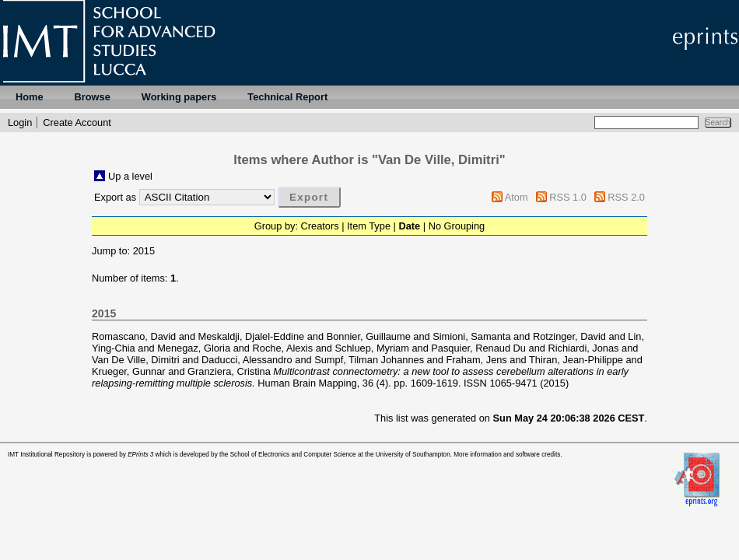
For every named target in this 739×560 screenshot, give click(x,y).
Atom (517, 197)
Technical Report (287, 97)
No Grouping (457, 226)
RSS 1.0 (568, 197)
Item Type (369, 226)
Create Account (77, 122)
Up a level (130, 176)
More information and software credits (507, 455)
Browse (93, 97)
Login (20, 122)
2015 (144, 251)
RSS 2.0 (626, 197)
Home (30, 97)
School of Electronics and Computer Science (293, 455)
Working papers (179, 97)
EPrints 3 (140, 455)
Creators (320, 226)
